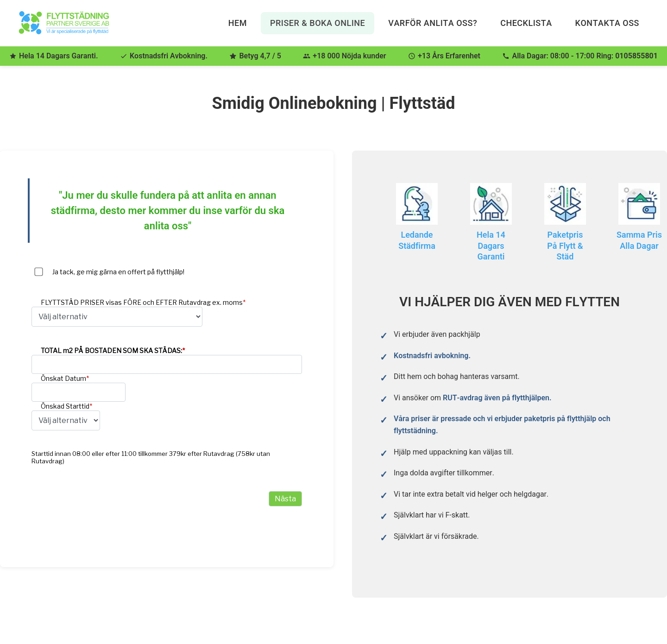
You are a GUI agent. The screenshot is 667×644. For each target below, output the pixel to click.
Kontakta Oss (607, 23)
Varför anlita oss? (433, 23)
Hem (238, 23)
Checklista (526, 23)
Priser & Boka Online (318, 23)
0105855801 (636, 56)
